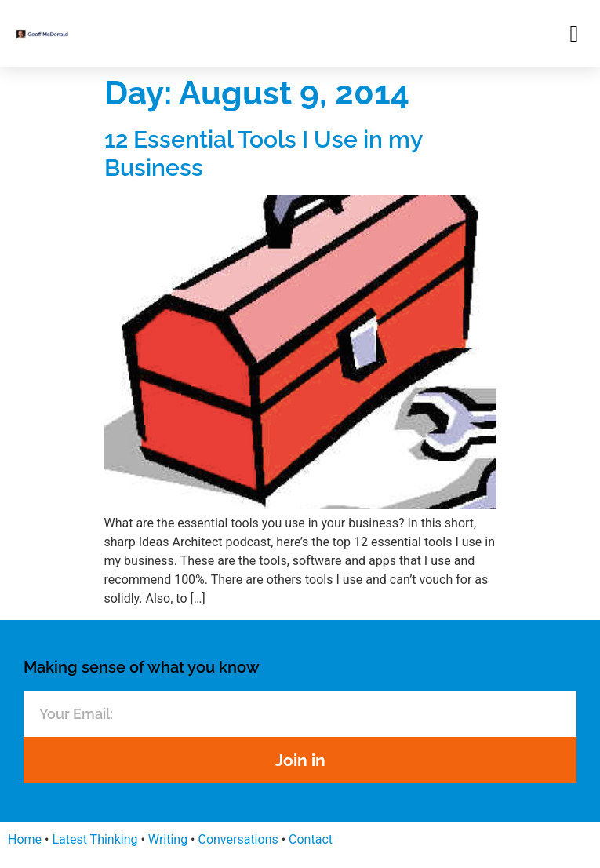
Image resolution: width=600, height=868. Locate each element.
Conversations (238, 839)
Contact (311, 839)
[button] (574, 33)
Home (25, 839)
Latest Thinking (95, 839)
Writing (168, 839)
